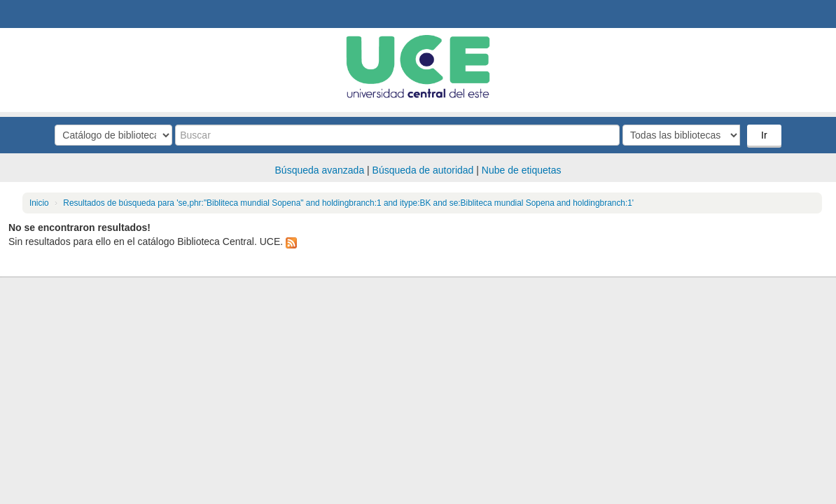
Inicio (39, 203)
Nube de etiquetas (522, 170)
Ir (764, 135)
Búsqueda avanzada (320, 170)
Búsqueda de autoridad (423, 170)
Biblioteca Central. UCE (49, 14)
